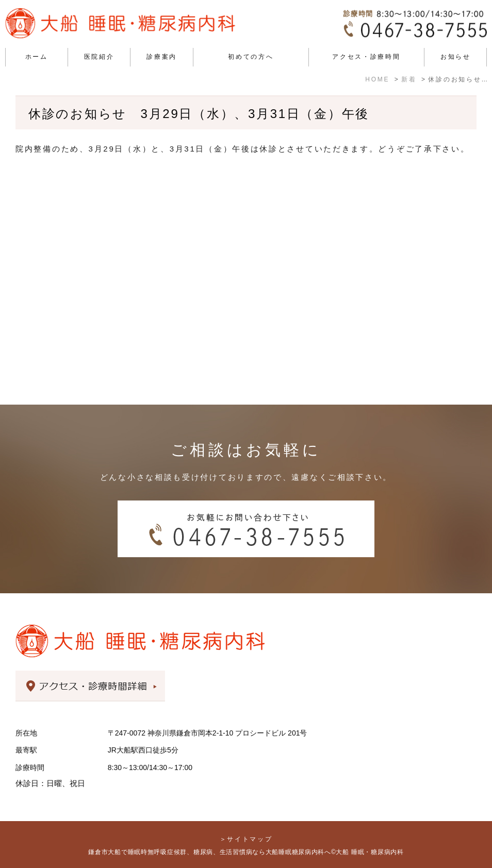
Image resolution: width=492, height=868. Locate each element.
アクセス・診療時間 (366, 57)
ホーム (37, 57)
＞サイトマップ (246, 839)
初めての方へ (251, 57)
